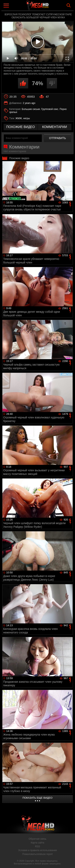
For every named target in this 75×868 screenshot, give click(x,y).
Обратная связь (37, 839)
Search (69, 5)
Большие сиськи (31, 109)
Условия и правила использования (37, 850)
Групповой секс (50, 109)
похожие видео (20, 127)
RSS (37, 846)
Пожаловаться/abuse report (37, 854)
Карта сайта (37, 843)
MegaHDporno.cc (49, 7)
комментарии (55, 127)
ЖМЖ (19, 118)
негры (26, 118)
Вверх (69, 861)
